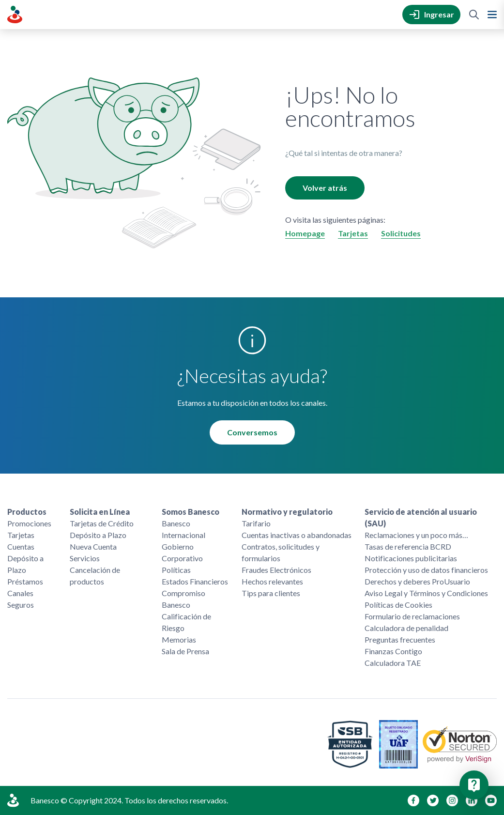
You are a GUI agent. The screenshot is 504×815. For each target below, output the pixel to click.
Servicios (85, 558)
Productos (27, 512)
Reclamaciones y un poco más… (416, 535)
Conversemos (252, 432)
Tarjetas (353, 233)
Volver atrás (325, 188)
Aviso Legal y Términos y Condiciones (426, 593)
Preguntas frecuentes (400, 639)
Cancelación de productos (95, 576)
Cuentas (21, 546)
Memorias (179, 639)
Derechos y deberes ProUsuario (417, 581)
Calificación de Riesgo (186, 622)
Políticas (176, 570)
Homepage (305, 233)
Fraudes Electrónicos (276, 570)
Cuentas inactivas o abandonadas (297, 535)
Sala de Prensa (185, 651)
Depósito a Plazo (25, 564)
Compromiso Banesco (183, 599)
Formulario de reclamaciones (412, 616)
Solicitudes (401, 233)
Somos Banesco (191, 512)
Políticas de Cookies (398, 605)
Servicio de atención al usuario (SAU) (421, 517)
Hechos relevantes (272, 581)
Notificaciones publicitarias (411, 558)
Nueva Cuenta (93, 546)
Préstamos (25, 581)
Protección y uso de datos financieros (426, 570)
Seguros (21, 605)
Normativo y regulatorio (287, 512)
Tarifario (256, 523)
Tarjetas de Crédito (102, 523)
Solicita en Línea (100, 512)
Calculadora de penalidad (406, 628)
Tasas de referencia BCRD (408, 546)
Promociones (29, 523)
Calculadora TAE (393, 663)
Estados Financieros (195, 581)
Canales (20, 593)
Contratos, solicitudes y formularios (281, 552)
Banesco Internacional (183, 529)
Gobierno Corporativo (182, 552)
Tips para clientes (271, 593)
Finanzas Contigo (393, 651)
